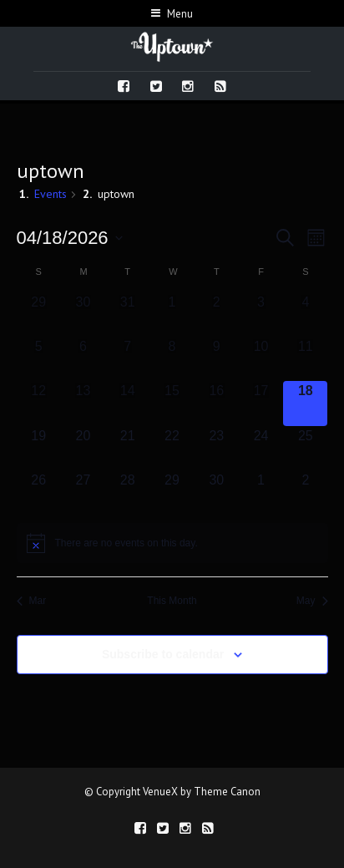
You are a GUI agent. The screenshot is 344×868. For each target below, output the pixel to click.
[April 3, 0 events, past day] (261, 315)
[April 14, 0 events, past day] (127, 403)
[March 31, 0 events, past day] (127, 315)
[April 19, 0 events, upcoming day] (39, 448)
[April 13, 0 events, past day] (83, 403)
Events (51, 194)
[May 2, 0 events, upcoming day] (305, 492)
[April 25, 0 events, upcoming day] (305, 448)
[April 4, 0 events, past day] (305, 315)
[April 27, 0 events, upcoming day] (83, 492)
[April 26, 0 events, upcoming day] (39, 492)
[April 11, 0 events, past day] (305, 359)
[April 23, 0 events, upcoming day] (217, 448)
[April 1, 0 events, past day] (172, 315)
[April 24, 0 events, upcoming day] (261, 448)
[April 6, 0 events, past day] (83, 359)
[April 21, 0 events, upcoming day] (127, 448)
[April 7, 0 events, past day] (127, 359)
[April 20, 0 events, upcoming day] (83, 448)
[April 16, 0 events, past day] (217, 403)
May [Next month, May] (312, 601)
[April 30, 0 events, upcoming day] (217, 492)
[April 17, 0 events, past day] (261, 403)
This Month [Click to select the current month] (172, 601)
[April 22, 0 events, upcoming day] (172, 448)
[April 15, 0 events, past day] (172, 403)
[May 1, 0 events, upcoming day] (261, 492)
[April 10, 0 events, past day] (261, 359)
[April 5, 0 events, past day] (39, 359)
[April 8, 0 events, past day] (172, 359)
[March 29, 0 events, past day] (39, 315)
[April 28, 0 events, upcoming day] (127, 492)
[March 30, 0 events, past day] (83, 315)
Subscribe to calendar (163, 654)
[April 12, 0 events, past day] (39, 403)
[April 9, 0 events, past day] (217, 359)
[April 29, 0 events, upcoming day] (172, 492)
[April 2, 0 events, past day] (217, 315)
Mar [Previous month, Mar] (32, 601)
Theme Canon (227, 792)
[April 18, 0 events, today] (305, 403)
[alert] (172, 543)
